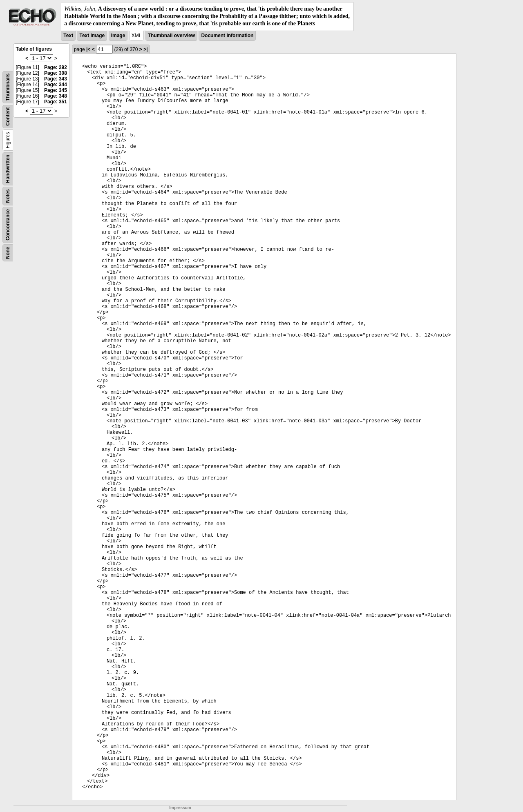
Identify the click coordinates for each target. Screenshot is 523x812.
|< (88, 49)
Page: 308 (56, 73)
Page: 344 (56, 85)
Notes (8, 196)
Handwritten (8, 168)
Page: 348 (56, 96)
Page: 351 (56, 102)
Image (118, 36)
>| (145, 49)
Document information (227, 36)
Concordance (8, 225)
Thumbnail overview (171, 36)
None (8, 253)
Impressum (180, 808)
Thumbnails (8, 87)
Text (68, 36)
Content (8, 116)
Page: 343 (56, 79)
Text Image (92, 36)
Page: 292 (56, 67)
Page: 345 (56, 90)
